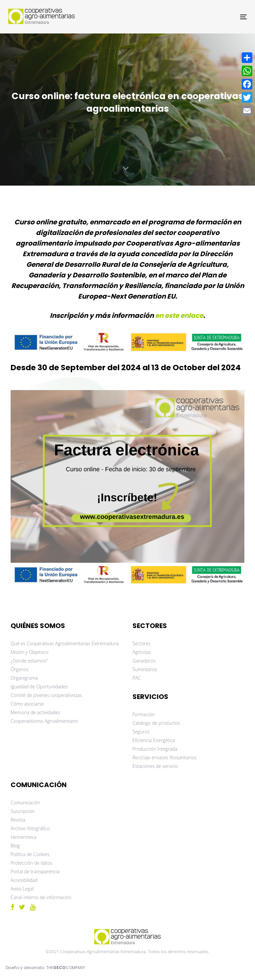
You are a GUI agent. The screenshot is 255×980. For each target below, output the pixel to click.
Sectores (142, 643)
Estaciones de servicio (155, 766)
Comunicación (25, 803)
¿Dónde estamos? (29, 661)
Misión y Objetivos (30, 652)
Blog (15, 846)
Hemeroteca (24, 837)
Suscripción (23, 811)
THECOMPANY (66, 968)
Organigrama (24, 678)
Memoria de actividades (36, 712)
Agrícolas (142, 652)
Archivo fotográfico (30, 828)
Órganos (20, 669)
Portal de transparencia (35, 871)
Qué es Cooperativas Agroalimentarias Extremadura (65, 643)
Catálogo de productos (156, 723)
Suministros (145, 669)
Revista (18, 820)
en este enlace (179, 316)
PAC (137, 678)
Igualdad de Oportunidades (39, 687)
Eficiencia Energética (154, 740)
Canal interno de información (41, 897)
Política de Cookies (30, 854)
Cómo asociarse (27, 704)
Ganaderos (144, 661)
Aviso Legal (22, 889)
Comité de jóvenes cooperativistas (46, 695)
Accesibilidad (24, 880)
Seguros (141, 732)
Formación (144, 714)
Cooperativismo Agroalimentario (44, 721)
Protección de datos (32, 863)
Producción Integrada (155, 749)
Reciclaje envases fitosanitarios (165, 757)
